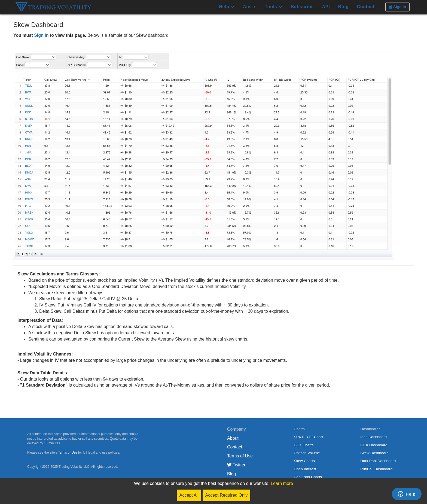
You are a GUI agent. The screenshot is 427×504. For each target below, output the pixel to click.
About (233, 438)
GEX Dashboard (374, 445)
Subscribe (302, 7)
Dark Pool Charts (308, 477)
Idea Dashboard (373, 437)
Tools (274, 7)
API (326, 7)
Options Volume (307, 453)
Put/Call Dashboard (376, 469)
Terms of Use (68, 453)
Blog (344, 7)
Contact (366, 7)
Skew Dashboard (374, 453)
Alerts (250, 7)
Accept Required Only (227, 495)
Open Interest (305, 469)
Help (227, 7)
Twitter (236, 465)
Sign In (41, 35)
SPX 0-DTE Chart (308, 437)
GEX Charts (304, 445)
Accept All (189, 495)
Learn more (282, 483)
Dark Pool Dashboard (378, 461)
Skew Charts (304, 461)
